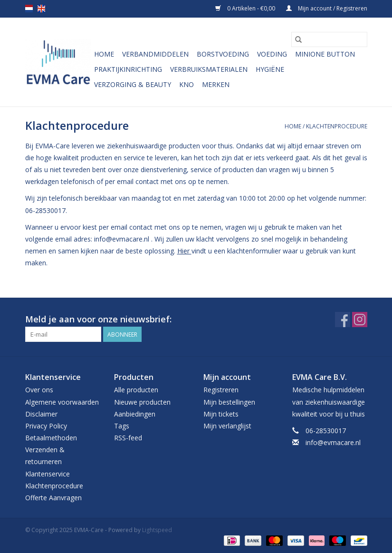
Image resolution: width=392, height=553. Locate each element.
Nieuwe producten (142, 402)
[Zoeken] (329, 39)
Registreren (221, 390)
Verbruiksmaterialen (209, 69)
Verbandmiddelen (155, 54)
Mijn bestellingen (229, 402)
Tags (122, 426)
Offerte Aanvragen (53, 498)
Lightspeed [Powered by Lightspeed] (157, 530)
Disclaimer (41, 414)
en (41, 9)
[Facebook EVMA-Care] (343, 320)
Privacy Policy (46, 426)
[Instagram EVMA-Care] (360, 320)
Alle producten (136, 390)
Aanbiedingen (135, 414)
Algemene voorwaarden (62, 402)
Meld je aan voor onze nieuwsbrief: (98, 319)
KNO (186, 84)
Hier (184, 251)
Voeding (272, 54)
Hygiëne (270, 69)
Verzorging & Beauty (133, 84)
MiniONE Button (325, 54)
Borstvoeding (223, 54)
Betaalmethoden (51, 438)
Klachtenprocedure (337, 126)
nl (29, 9)
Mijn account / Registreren (327, 8)
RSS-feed (128, 438)
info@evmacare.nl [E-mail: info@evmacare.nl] (333, 442)
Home (104, 54)
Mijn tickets (221, 414)
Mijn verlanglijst (227, 426)
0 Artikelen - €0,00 (246, 8)
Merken (216, 84)
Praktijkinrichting (128, 69)
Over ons (39, 390)
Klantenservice (48, 474)
